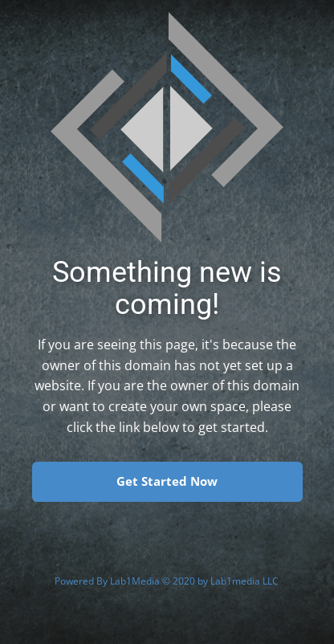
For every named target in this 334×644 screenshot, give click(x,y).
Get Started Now (167, 481)
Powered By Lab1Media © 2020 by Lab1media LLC (167, 581)
